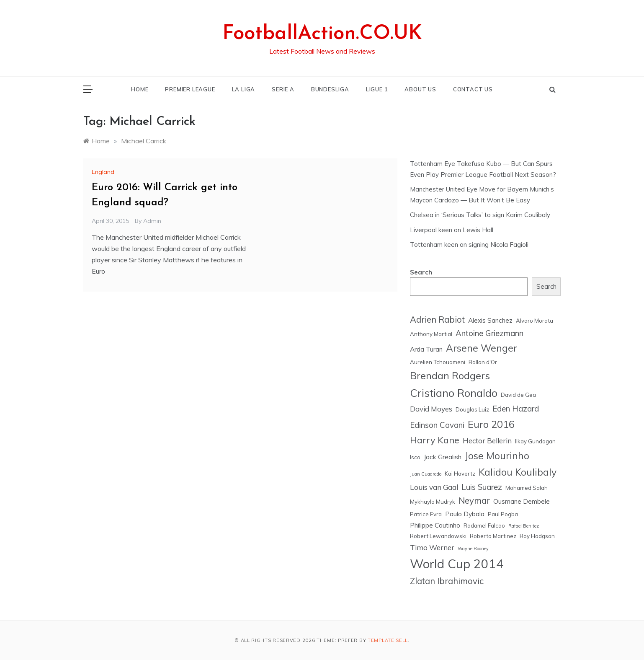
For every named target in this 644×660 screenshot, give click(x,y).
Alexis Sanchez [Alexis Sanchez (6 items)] (490, 320)
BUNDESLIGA (330, 89)
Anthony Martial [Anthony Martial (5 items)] (431, 334)
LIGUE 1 (377, 89)
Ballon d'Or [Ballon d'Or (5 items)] (483, 362)
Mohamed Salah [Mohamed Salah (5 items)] (527, 488)
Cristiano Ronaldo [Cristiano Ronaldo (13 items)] (454, 393)
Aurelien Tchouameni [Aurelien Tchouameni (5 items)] (438, 362)
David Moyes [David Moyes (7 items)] (431, 409)
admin (152, 221)
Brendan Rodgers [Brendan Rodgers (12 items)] (450, 375)
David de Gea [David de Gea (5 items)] (518, 395)
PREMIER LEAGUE (190, 89)
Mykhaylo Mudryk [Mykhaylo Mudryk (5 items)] (433, 502)
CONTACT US (473, 89)
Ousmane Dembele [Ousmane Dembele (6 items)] (522, 501)
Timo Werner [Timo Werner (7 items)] (432, 547)
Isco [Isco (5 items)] (415, 457)
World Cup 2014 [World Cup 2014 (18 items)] (457, 564)
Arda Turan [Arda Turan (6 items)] (426, 349)
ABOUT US (420, 89)
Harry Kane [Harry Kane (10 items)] (435, 440)
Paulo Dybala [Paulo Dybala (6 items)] (465, 514)
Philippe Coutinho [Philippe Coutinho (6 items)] (435, 525)
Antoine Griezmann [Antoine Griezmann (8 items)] (489, 333)
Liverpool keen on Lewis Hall (452, 230)
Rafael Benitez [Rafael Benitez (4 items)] (524, 526)
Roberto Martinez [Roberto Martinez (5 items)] (493, 536)
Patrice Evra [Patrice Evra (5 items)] (426, 514)
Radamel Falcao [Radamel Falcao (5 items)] (484, 525)
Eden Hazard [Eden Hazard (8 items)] (516, 409)
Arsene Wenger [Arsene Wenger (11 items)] (482, 348)
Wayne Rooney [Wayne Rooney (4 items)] (473, 549)
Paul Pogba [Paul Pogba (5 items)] (503, 514)
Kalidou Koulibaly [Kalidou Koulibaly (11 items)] (518, 472)
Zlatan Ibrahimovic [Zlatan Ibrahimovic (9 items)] (447, 581)
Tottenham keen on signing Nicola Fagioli (469, 245)
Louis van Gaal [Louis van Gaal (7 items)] (434, 487)
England (103, 172)
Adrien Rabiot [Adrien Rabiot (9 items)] (437, 320)
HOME (140, 89)
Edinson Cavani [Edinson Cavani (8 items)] (437, 425)
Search (421, 272)
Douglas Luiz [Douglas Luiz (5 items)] (472, 409)
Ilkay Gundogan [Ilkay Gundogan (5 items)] (535, 441)
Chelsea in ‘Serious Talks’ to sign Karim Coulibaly (480, 215)
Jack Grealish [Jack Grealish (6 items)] (443, 457)
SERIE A (283, 89)
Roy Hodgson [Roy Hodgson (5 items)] (537, 536)
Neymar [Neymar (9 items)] (474, 501)
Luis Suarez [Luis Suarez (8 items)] (482, 487)
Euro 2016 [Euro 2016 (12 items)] (491, 424)
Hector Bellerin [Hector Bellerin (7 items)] (487, 441)
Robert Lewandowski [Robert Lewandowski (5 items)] (438, 536)
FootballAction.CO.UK (322, 34)
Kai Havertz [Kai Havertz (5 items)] (460, 474)
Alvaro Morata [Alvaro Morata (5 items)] (535, 321)
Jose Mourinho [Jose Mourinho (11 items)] (497, 456)
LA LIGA (244, 89)
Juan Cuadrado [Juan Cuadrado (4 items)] (426, 474)
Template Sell (388, 640)
